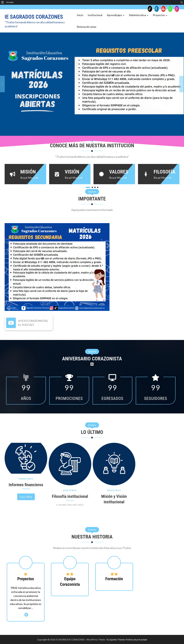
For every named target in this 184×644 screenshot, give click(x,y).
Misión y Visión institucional (114, 499)
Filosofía (165, 172)
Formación (114, 579)
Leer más (26, 497)
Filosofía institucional (70, 496)
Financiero (26, 479)
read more (28, 178)
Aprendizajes (114, 15)
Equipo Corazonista (70, 581)
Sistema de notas (87, 27)
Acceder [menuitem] (10, 2)
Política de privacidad (136, 640)
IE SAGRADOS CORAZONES (34, 17)
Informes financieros (26, 485)
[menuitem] (3, 2)
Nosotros (70, 490)
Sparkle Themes (117, 640)
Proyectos (159, 15)
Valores (119, 172)
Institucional (95, 15)
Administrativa (137, 15)
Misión (28, 172)
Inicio (80, 15)
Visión (72, 172)
